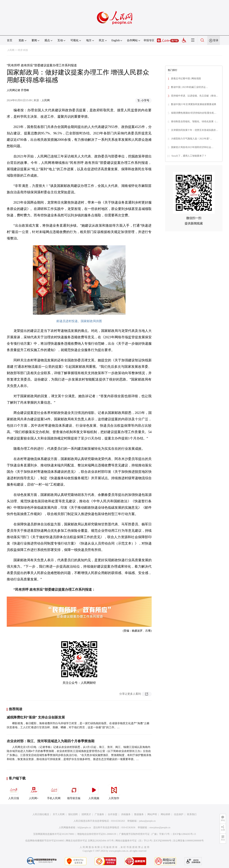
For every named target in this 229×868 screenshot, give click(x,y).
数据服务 (139, 814)
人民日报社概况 (41, 814)
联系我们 (192, 814)
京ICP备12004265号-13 (184, 834)
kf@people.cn (84, 828)
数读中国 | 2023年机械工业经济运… (190, 87)
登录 (216, 40)
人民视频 (94, 792)
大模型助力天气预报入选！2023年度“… (192, 139)
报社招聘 (73, 814)
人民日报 (14, 792)
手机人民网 (54, 792)
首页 (10, 40)
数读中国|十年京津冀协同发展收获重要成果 (194, 104)
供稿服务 (126, 814)
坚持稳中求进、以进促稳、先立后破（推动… (195, 96)
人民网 (11, 50)
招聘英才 (86, 814)
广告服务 (99, 814)
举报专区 (149, 40)
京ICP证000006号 (162, 841)
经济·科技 (23, 50)
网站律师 (165, 814)
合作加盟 (113, 814)
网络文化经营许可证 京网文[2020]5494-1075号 (90, 841)
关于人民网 (59, 814)
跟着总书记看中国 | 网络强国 (186, 79)
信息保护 (179, 814)
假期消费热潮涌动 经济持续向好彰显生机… (194, 113)
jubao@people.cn (147, 821)
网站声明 (152, 814)
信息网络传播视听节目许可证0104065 (45, 841)
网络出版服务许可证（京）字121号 (134, 841)
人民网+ (34, 792)
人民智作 (114, 792)
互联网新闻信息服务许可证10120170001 (54, 834)
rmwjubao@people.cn (160, 828)
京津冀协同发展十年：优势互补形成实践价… (195, 130)
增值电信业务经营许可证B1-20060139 (97, 834)
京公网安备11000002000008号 (188, 841)
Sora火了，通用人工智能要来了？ (189, 156)
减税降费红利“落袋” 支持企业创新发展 (36, 717)
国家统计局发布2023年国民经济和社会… (192, 147)
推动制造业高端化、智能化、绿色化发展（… (195, 121)
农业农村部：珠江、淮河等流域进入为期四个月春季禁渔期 (51, 741)
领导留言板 (74, 792)
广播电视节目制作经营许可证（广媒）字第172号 (144, 834)
